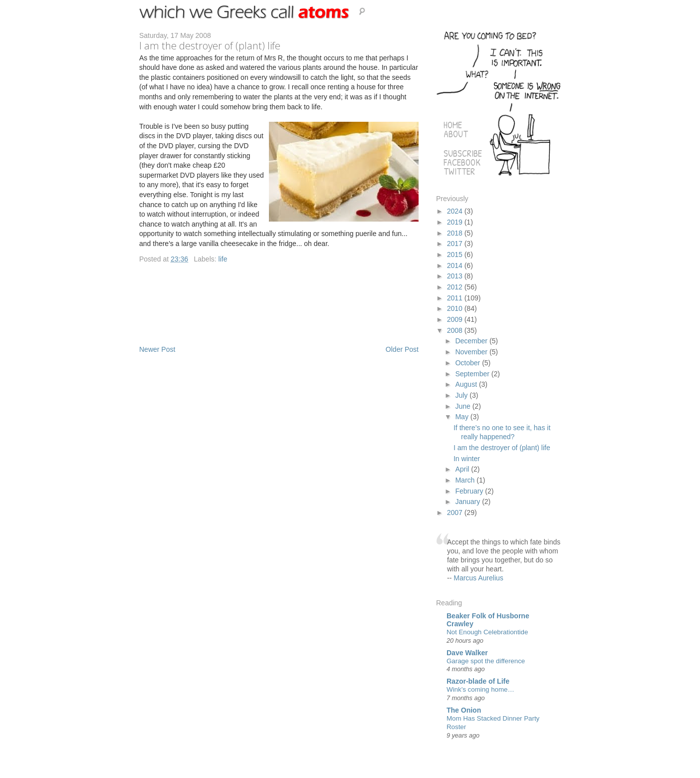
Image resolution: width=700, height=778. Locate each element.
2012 (456, 287)
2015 (456, 255)
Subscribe (463, 153)
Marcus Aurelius (478, 578)
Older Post (402, 349)
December (472, 341)
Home (453, 125)
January (468, 502)
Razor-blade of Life (478, 681)
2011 (456, 298)
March (466, 480)
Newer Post (157, 349)
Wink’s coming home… (480, 689)
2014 (456, 265)
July (462, 395)
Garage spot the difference (486, 661)
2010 (456, 308)
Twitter (459, 171)
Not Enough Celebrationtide (487, 632)
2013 (456, 276)
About (456, 134)
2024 (456, 211)
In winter (467, 459)
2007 (456, 513)
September (473, 374)
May (463, 417)
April (463, 469)
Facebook (462, 162)
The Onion (464, 710)
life (223, 259)
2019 (456, 222)
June (464, 406)
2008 (456, 330)
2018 (456, 233)
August (467, 384)
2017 (456, 244)
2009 (456, 319)
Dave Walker (467, 653)
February (470, 491)
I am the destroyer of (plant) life (502, 448)
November (472, 352)
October (468, 363)
